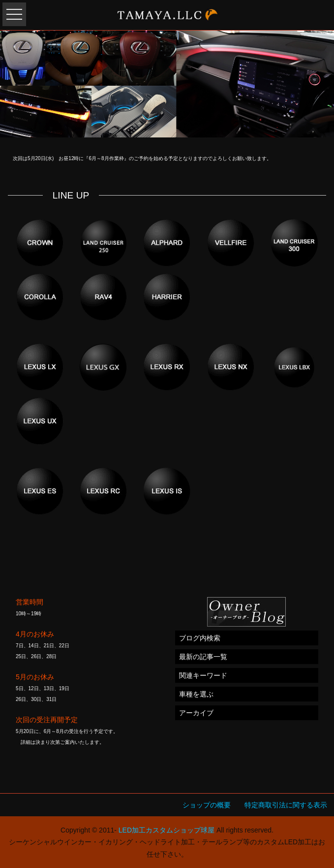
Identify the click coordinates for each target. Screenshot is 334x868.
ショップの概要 (207, 805)
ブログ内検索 (200, 638)
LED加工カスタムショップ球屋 (167, 830)
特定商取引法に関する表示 (286, 805)
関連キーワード (203, 675)
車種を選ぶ (196, 694)
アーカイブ (196, 713)
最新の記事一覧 (203, 657)
